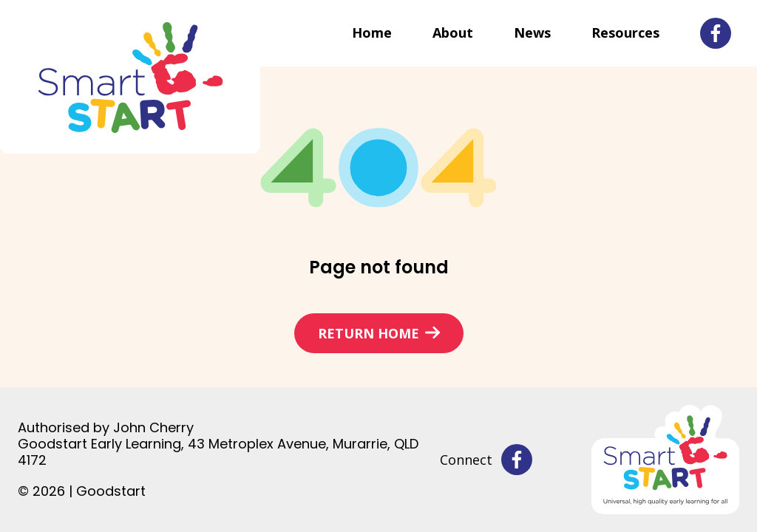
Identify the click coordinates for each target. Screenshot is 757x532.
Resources (625, 33)
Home (372, 33)
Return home (369, 333)
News (532, 33)
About (453, 33)
